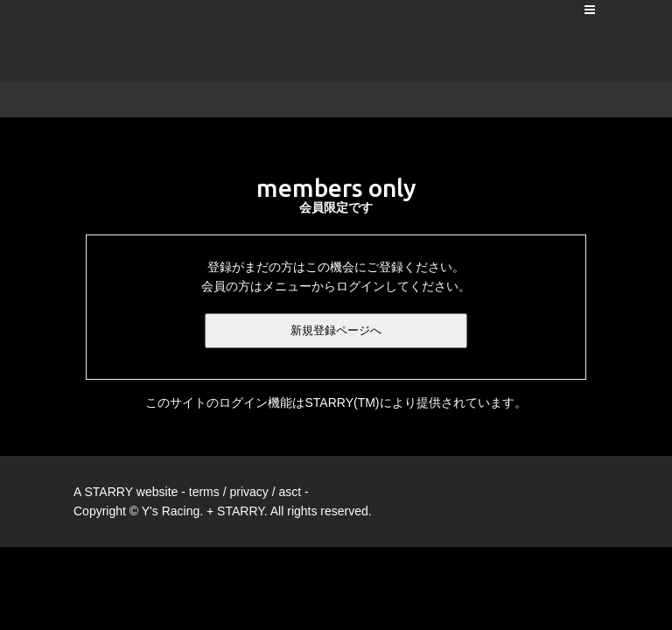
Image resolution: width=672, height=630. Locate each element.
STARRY (108, 492)
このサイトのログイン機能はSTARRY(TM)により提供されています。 (336, 402)
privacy (248, 492)
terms (204, 492)
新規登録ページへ (336, 330)
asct (290, 492)
